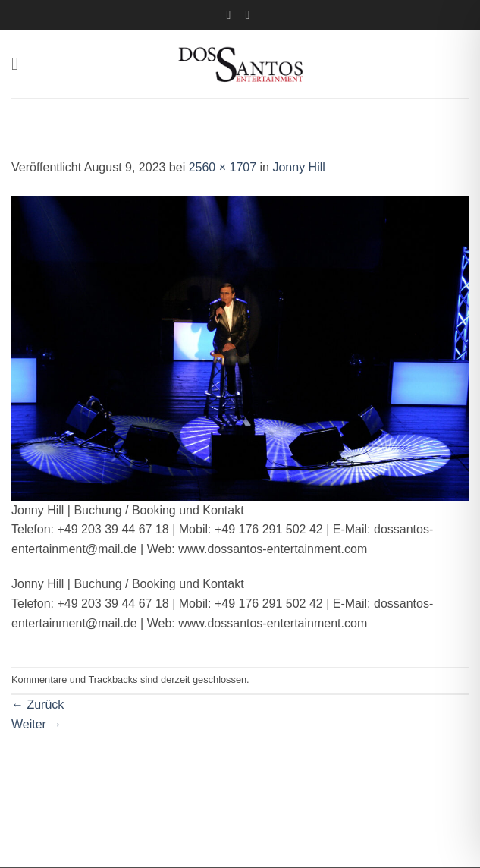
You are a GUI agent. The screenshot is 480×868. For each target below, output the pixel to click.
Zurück (38, 704)
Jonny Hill (298, 167)
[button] (20, 63)
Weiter (36, 724)
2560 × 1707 (223, 167)
